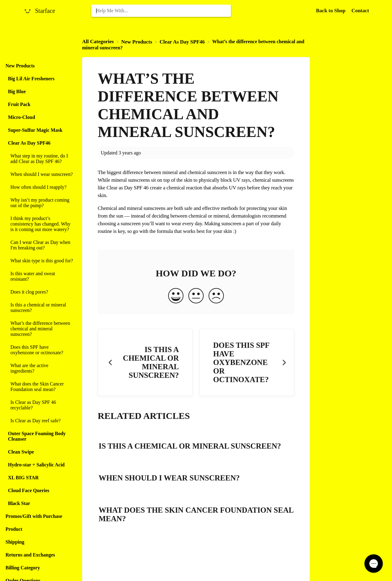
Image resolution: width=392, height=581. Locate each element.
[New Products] (137, 42)
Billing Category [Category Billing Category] (23, 568)
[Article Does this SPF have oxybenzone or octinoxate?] (40, 350)
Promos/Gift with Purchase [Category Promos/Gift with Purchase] (34, 516)
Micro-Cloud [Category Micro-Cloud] (22, 117)
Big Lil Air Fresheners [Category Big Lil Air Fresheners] (31, 79)
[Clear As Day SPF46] (183, 42)
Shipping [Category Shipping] (15, 542)
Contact (360, 11)
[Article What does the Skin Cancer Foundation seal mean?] (40, 387)
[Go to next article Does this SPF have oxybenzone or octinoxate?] (247, 362)
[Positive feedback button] (176, 296)
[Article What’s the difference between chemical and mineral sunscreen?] (40, 329)
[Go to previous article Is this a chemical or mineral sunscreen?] (145, 362)
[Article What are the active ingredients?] (40, 368)
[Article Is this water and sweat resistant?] (40, 276)
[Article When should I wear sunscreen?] (40, 174)
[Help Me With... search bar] (161, 11)
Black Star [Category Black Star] (19, 503)
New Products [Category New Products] (20, 66)
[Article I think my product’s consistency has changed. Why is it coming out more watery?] (40, 224)
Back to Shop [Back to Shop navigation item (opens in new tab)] (332, 11)
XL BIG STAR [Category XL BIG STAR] (23, 478)
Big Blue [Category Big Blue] (17, 91)
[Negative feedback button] (216, 296)
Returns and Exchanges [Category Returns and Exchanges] (30, 555)
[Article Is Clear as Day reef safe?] (40, 421)
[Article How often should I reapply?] (40, 187)
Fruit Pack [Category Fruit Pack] (19, 104)
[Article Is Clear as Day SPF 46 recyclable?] (40, 405)
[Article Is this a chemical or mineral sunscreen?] (40, 308)
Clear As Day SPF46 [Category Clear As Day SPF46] (29, 143)
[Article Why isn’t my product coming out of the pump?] (40, 203)
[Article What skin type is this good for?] (40, 261)
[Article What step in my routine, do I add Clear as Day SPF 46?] (40, 159)
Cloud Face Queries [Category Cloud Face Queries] (29, 490)
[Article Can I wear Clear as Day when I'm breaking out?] (40, 245)
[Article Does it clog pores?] (40, 292)
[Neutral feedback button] (196, 296)
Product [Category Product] (14, 529)
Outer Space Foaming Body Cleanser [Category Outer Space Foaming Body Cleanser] (37, 436)
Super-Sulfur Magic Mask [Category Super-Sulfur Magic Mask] (35, 130)
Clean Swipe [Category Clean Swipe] (21, 452)
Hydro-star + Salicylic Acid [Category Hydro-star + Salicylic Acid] (36, 465)
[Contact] (360, 11)
